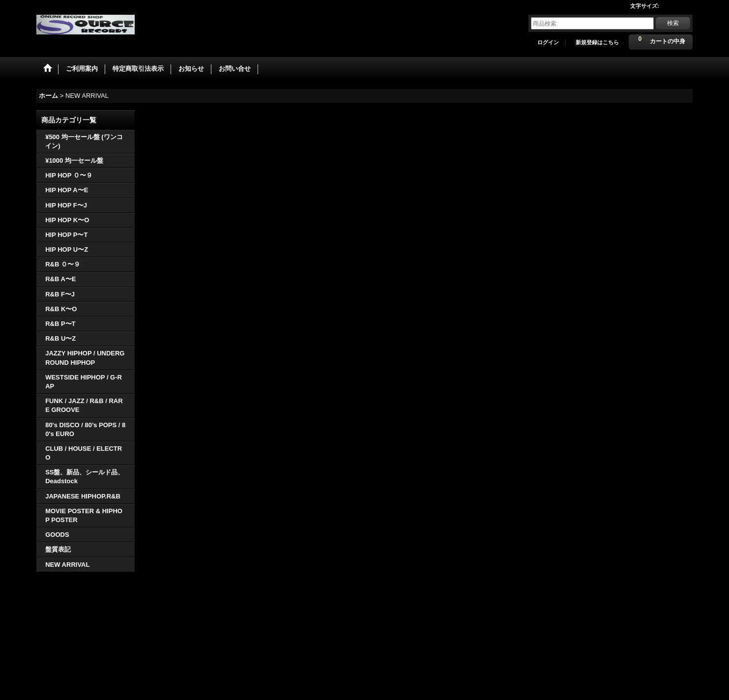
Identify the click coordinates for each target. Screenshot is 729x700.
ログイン (548, 42)
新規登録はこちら (597, 42)
